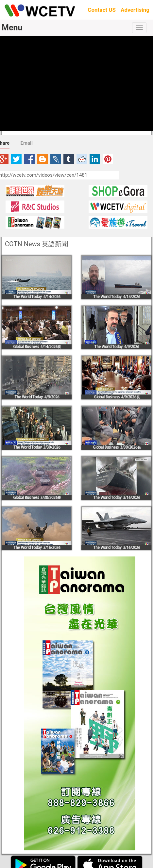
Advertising (135, 10)
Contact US (102, 10)
